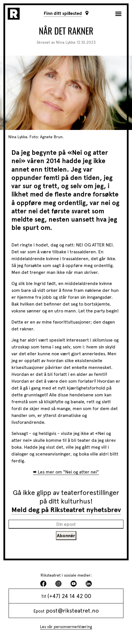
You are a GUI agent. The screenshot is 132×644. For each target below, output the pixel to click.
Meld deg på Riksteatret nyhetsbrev (66, 510)
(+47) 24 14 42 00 (69, 596)
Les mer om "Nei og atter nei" (68, 472)
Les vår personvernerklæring (66, 627)
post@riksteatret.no (72, 611)
